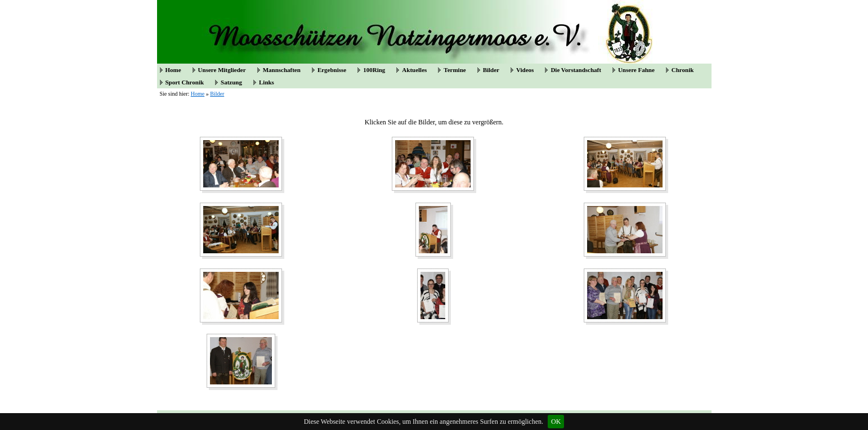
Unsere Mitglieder (222, 70)
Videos (525, 70)
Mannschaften (282, 70)
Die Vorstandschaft (576, 70)
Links (267, 82)
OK (556, 422)
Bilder (491, 70)
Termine (455, 70)
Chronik (683, 70)
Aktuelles (414, 70)
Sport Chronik (185, 82)
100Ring (374, 70)
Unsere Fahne (636, 70)
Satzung (231, 82)
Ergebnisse (332, 70)
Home (173, 70)
